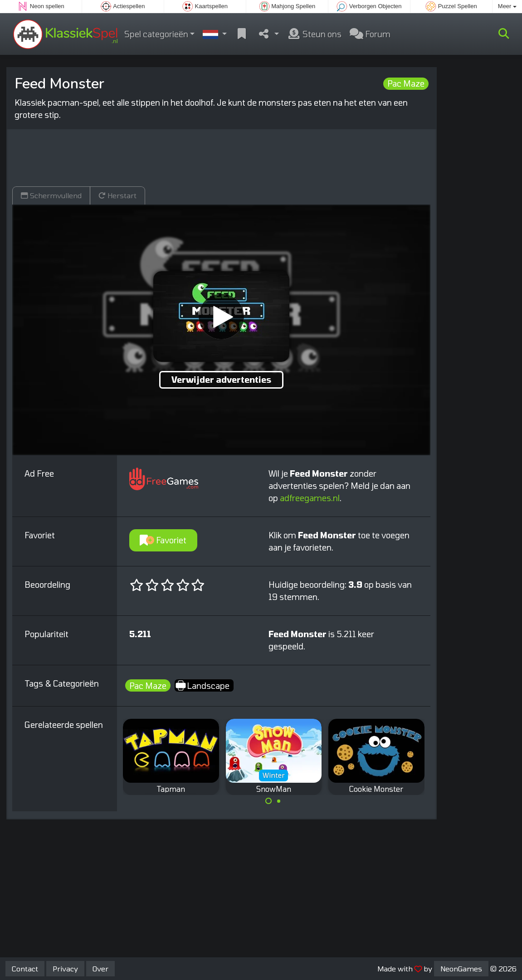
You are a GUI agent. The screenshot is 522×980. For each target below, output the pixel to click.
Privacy (65, 968)
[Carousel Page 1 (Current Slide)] (268, 801)
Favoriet (163, 540)
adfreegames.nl (310, 498)
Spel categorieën (156, 34)
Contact (25, 968)
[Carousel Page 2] (279, 801)
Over (100, 968)
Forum (370, 34)
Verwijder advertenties (221, 380)
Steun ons (314, 34)
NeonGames (461, 968)
